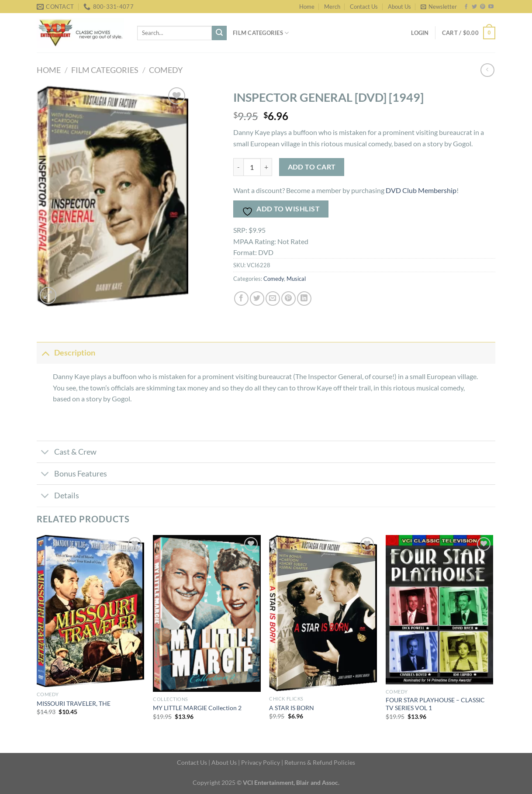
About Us (399, 7)
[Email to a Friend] (273, 299)
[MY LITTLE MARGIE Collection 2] (207, 613)
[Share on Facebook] (241, 299)
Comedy (166, 70)
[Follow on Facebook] (466, 7)
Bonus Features (72, 475)
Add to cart (312, 167)
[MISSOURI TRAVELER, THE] (91, 611)
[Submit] (219, 33)
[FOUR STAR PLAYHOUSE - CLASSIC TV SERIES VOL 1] (440, 610)
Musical (296, 279)
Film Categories (261, 33)
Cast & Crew (67, 453)
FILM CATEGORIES (105, 70)
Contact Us (364, 7)
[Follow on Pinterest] (483, 7)
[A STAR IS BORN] (323, 613)
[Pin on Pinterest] (288, 299)
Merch (332, 7)
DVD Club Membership (421, 190)
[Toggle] (45, 353)
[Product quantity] (252, 167)
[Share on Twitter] (257, 299)
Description (66, 353)
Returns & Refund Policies (320, 762)
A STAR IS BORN (292, 708)
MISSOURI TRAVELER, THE (74, 703)
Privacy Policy (261, 762)
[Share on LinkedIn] (304, 299)
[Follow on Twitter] (474, 7)
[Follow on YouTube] (491, 7)
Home (307, 7)
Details (58, 497)
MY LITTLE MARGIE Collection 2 (197, 708)
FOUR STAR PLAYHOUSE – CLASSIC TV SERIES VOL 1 (435, 704)
